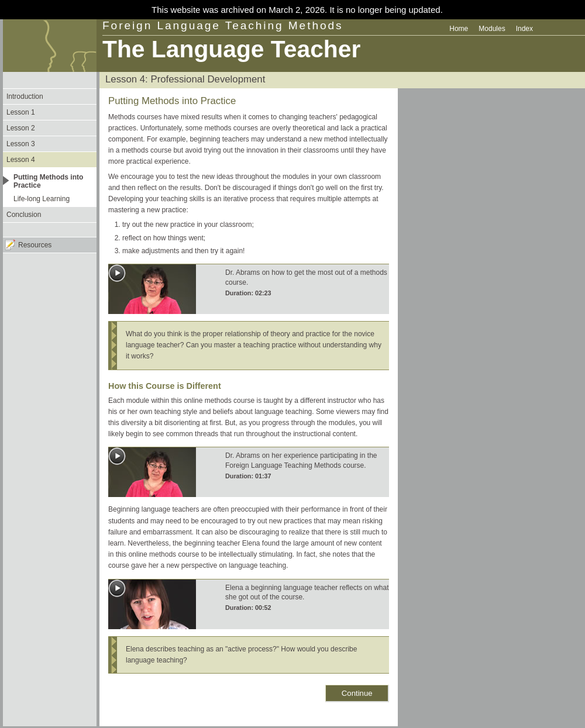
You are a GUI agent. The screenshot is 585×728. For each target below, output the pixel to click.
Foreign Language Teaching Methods (223, 25)
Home (459, 29)
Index (524, 29)
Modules (492, 29)
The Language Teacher (231, 49)
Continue (357, 693)
